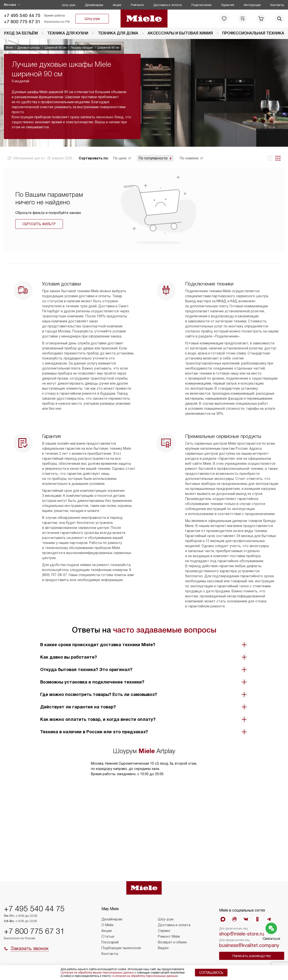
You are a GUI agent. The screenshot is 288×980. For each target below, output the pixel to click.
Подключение (201, 5)
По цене (120, 158)
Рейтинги (137, 5)
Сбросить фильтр (39, 224)
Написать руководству (252, 956)
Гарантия (228, 5)
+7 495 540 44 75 (22, 15)
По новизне (189, 158)
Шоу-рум (69, 5)
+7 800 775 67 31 (22, 22)
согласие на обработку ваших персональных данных (97, 973)
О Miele (107, 925)
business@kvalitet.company (249, 945)
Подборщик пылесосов (121, 948)
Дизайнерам (94, 5)
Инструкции (252, 5)
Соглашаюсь (211, 973)
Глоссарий (110, 942)
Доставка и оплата (168, 5)
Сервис (164, 931)
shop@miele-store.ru (242, 934)
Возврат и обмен (172, 942)
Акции (117, 5)
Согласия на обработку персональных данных (145, 976)
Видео (163, 948)
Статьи (108, 936)
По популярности (153, 158)
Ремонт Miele (169, 936)
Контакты (277, 5)
